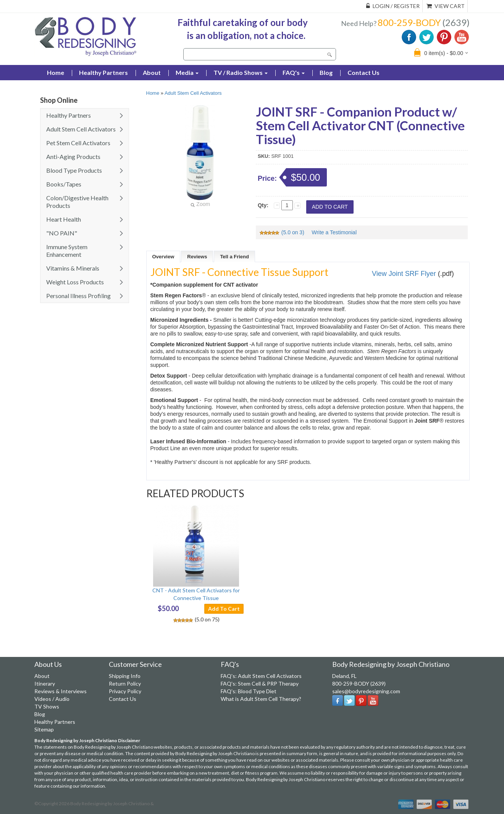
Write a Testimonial (334, 232)
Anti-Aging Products (73, 156)
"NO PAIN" (62, 233)
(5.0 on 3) (282, 232)
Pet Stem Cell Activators (78, 143)
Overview (163, 257)
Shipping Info (125, 676)
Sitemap (44, 729)
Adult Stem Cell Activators (81, 129)
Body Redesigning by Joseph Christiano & (112, 803)
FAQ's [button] (294, 72)
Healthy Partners (103, 72)
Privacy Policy (125, 691)
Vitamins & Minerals (73, 268)
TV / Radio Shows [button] (241, 72)
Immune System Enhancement (67, 251)
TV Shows (47, 706)
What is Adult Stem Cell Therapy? (261, 699)
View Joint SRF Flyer (404, 274)
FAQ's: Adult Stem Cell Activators (261, 676)
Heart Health (64, 219)
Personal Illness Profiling (78, 296)
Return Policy (125, 683)
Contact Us (363, 72)
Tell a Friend (234, 257)
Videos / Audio (52, 699)
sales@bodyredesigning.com (366, 691)
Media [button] (187, 72)
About (152, 72)
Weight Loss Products (75, 282)
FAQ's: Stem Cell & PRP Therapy (260, 683)
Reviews (197, 257)
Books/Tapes (64, 184)
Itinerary (45, 683)
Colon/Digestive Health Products (77, 202)
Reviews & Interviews (61, 691)
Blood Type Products (74, 170)
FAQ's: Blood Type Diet (249, 691)
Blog (326, 72)
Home (153, 93)
